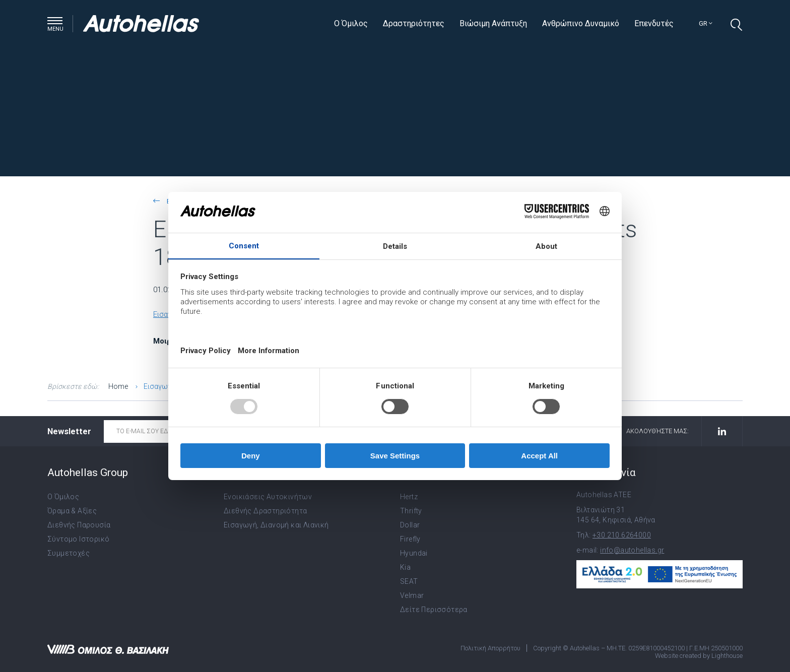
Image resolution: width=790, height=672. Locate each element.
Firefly (410, 539)
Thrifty (411, 511)
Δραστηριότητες (414, 23)
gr (706, 23)
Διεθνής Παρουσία (79, 525)
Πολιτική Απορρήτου (490, 648)
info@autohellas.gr (632, 550)
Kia (405, 567)
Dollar (410, 525)
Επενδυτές (654, 23)
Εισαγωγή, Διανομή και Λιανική (276, 525)
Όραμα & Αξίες (72, 511)
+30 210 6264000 (622, 535)
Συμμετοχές (69, 553)
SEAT (409, 581)
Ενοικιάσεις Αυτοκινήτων (268, 497)
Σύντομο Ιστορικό (78, 539)
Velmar (412, 595)
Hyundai (414, 553)
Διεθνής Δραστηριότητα (265, 511)
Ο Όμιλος (351, 23)
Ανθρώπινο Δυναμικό (581, 23)
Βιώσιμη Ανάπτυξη (493, 23)
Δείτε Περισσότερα (434, 610)
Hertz (409, 497)
